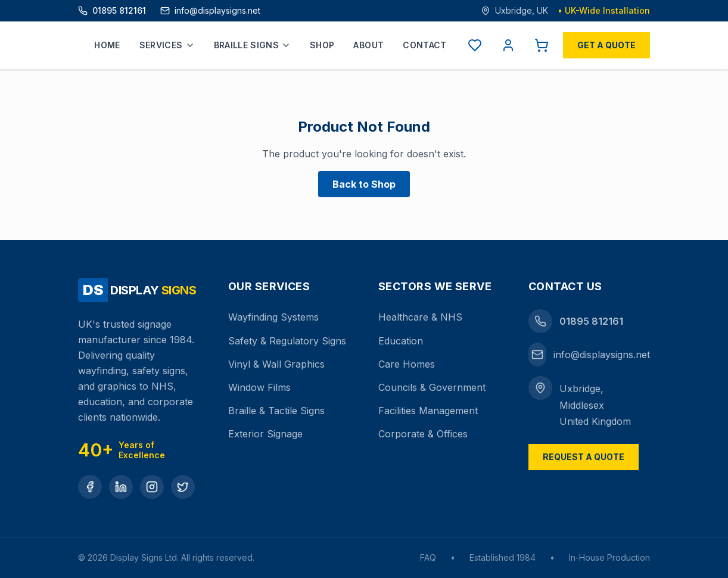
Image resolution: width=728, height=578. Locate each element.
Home (107, 45)
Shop (322, 45)
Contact (424, 45)
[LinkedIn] (121, 487)
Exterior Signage (265, 434)
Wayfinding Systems (273, 317)
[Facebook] (90, 487)
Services (167, 45)
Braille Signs (253, 45)
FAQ (428, 557)
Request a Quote (584, 457)
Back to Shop (364, 184)
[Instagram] (152, 487)
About (368, 45)
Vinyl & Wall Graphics (276, 364)
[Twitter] (183, 487)
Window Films (259, 387)
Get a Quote (606, 45)
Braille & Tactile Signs (276, 411)
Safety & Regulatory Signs (287, 341)
